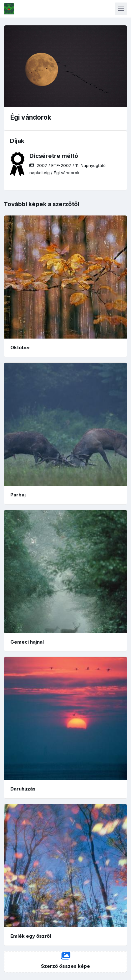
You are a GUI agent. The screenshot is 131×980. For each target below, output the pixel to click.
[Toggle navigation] (121, 9)
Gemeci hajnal (27, 642)
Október (20, 347)
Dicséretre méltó (54, 156)
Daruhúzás (23, 789)
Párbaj (18, 495)
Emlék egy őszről (31, 936)
